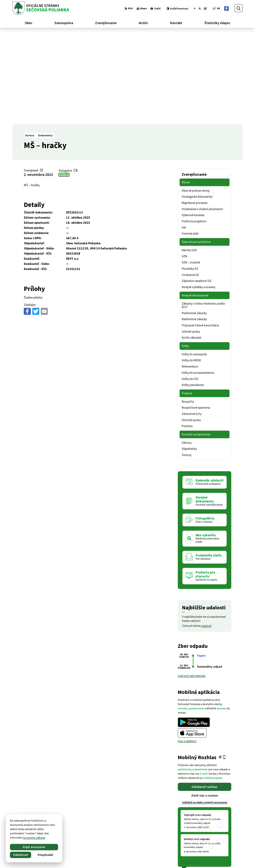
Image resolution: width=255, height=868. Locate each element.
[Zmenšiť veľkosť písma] (195, 9)
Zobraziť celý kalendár (192, 585)
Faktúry (64, 84)
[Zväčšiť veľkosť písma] (205, 9)
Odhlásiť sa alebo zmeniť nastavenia (205, 711)
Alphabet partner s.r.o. (59, 824)
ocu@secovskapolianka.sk (226, 845)
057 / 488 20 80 (218, 840)
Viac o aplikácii (187, 650)
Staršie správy (189, 771)
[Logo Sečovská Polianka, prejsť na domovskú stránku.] (41, 8)
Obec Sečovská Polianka (47, 827)
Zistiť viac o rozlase (205, 705)
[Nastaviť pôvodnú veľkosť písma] (200, 9)
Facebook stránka (221, 849)
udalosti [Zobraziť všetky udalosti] (206, 535)
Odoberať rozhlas (205, 696)
